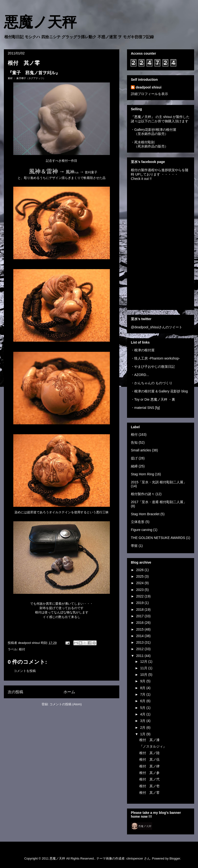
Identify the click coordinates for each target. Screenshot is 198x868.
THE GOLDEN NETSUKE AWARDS (158, 538)
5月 (143, 708)
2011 (140, 656)
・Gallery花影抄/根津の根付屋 (154, 130)
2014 (140, 636)
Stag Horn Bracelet (145, 514)
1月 (143, 734)
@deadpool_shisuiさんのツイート (157, 327)
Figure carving (142, 530)
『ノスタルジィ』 (153, 746)
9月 (143, 681)
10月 (144, 675)
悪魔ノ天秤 (40, 22)
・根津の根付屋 (143, 350)
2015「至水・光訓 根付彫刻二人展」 (159, 482)
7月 (143, 694)
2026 (140, 570)
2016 (140, 623)
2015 (140, 629)
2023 (140, 590)
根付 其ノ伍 (149, 759)
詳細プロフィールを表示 (149, 94)
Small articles (141, 450)
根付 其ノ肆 (149, 766)
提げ (134, 458)
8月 (143, 688)
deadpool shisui (149, 87)
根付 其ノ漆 (149, 740)
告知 (134, 442)
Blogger (175, 858)
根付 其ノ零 (149, 793)
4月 (143, 714)
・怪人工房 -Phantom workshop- (155, 358)
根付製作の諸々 (143, 494)
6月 (143, 701)
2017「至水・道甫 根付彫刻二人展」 (159, 502)
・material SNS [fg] (145, 408)
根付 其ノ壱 (149, 786)
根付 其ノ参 (149, 773)
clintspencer (135, 858)
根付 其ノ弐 (149, 779)
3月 (143, 721)
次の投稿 (15, 692)
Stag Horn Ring (142, 474)
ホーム (69, 692)
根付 (22, 649)
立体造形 (138, 522)
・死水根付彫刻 (143, 142)
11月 (144, 668)
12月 (144, 662)
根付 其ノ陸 (149, 753)
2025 (140, 576)
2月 (143, 728)
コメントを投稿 (25, 671)
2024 (140, 583)
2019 (140, 603)
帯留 (134, 546)
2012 (140, 649)
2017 (140, 616)
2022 (140, 596)
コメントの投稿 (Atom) (66, 704)
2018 (140, 610)
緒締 (134, 466)
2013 (140, 642)
